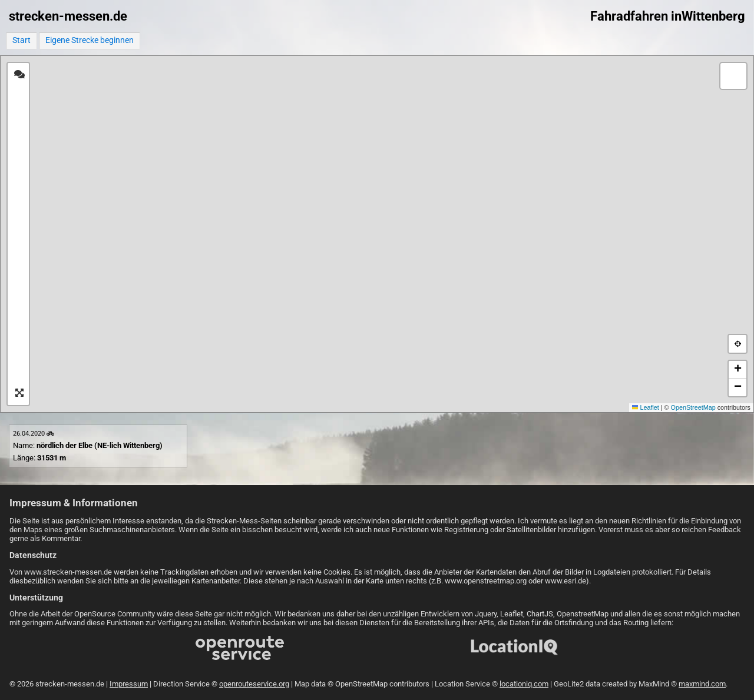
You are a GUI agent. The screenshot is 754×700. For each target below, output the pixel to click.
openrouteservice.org (254, 684)
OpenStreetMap (693, 407)
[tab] (19, 75)
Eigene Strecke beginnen (90, 40)
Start (22, 40)
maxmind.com (702, 684)
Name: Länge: (88, 446)
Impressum (129, 684)
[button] (733, 76)
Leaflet (646, 407)
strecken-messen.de (68, 16)
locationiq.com (524, 684)
